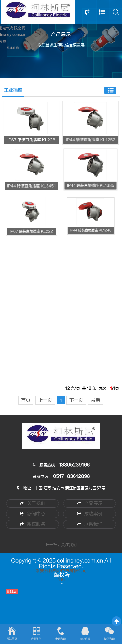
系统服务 (32, 524)
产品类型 (36, 639)
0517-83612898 (71, 476)
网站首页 (12, 639)
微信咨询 (109, 639)
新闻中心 (32, 514)
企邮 (61, 580)
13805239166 (74, 465)
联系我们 (90, 524)
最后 (96, 400)
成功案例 (90, 514)
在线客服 (85, 639)
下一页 (76, 400)
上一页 (45, 400)
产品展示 (90, 503)
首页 (26, 400)
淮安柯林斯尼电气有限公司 (61, 571)
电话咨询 (61, 639)
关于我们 (32, 503)
